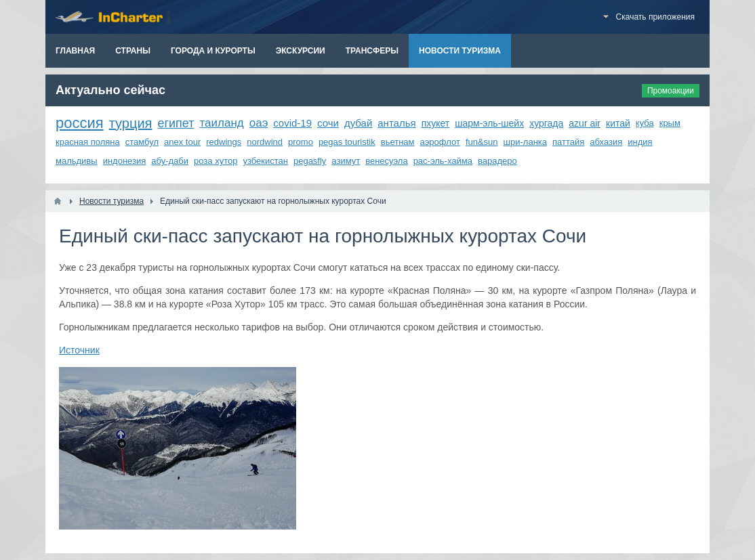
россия (80, 123)
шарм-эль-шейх (489, 123)
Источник (79, 350)
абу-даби (170, 161)
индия (640, 142)
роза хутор (216, 161)
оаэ (259, 123)
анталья (396, 123)
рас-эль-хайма (443, 161)
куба (645, 123)
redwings (224, 142)
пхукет (436, 123)
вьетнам (398, 142)
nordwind (265, 142)
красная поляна (88, 142)
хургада (546, 123)
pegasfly (310, 161)
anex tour (182, 142)
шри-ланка (525, 142)
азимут (346, 161)
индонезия (125, 161)
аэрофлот (440, 142)
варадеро (497, 161)
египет (176, 123)
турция (131, 123)
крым (670, 123)
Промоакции (671, 91)
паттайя (568, 142)
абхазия (606, 142)
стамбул (142, 142)
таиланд (221, 123)
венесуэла (386, 161)
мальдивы (77, 161)
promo (301, 142)
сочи (328, 123)
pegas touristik (347, 142)
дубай (358, 123)
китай (618, 123)
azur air (585, 123)
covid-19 (292, 123)
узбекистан (265, 161)
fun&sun (482, 142)
